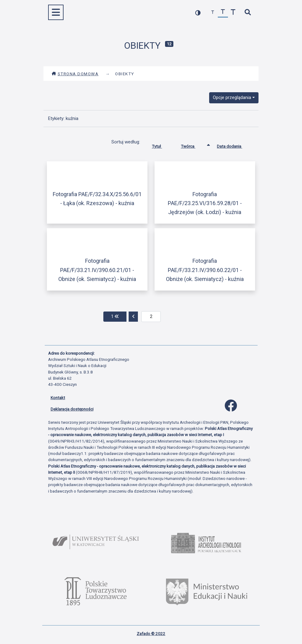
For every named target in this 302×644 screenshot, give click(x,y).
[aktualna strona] (151, 317)
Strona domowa (75, 74)
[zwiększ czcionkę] (233, 12)
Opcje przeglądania (232, 97)
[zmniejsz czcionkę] (213, 12)
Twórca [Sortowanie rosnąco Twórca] (193, 145)
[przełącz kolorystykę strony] (198, 12)
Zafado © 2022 (151, 634)
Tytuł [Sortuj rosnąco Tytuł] (161, 145)
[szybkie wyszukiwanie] (248, 12)
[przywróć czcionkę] (223, 12)
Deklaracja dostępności (72, 409)
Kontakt (58, 398)
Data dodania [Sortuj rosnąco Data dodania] (234, 145)
